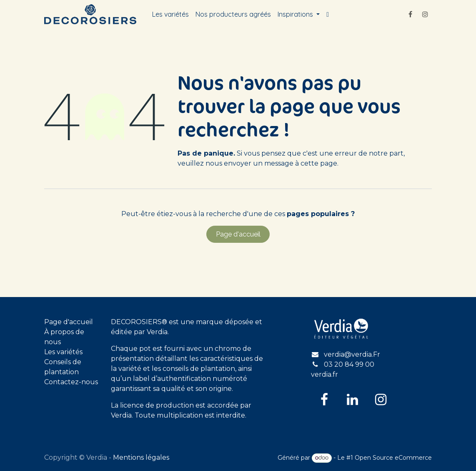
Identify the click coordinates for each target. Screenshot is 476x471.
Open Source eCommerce (393, 458)
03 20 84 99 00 (349, 364)
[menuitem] (170, 14)
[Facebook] (410, 14)
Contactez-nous (71, 382)
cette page (319, 163)
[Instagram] (425, 14)
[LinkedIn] (353, 400)
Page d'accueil (238, 234)
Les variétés (63, 352)
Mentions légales (141, 457)
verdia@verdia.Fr (352, 354)
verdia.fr (324, 374)
